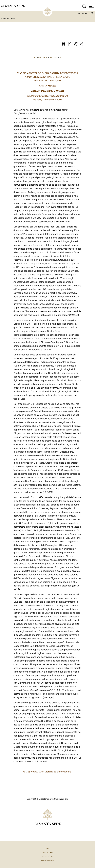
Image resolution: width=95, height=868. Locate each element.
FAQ (47, 848)
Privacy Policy (48, 860)
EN (40, 57)
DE (34, 57)
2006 (12, 18)
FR (51, 57)
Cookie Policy (48, 856)
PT (61, 57)
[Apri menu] (91, 6)
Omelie (5, 18)
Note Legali (48, 852)
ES (46, 57)
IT (56, 57)
